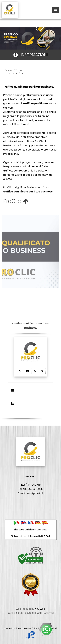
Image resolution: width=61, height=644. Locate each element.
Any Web (40, 609)
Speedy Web (22, 628)
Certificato (31, 530)
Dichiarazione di (31, 536)
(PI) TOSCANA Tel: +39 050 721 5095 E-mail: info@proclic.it (31, 485)
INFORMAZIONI (31, 55)
